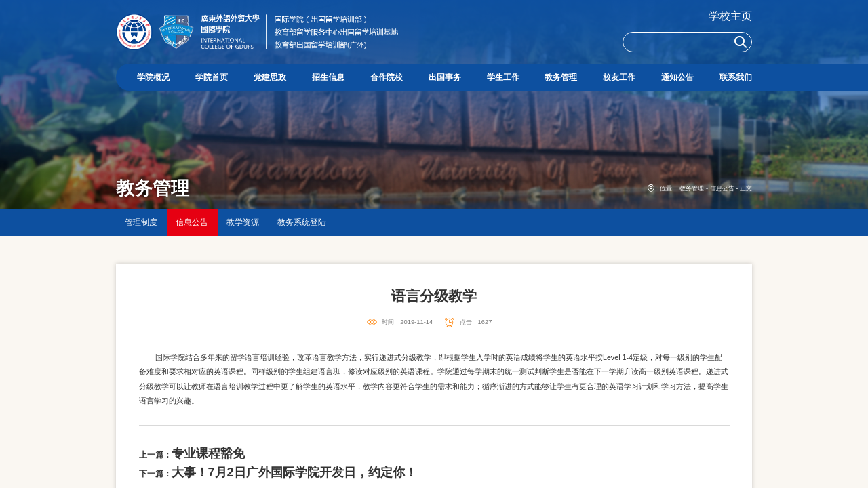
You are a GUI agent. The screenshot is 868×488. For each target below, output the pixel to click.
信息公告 (722, 188)
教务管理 (692, 188)
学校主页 (730, 16)
